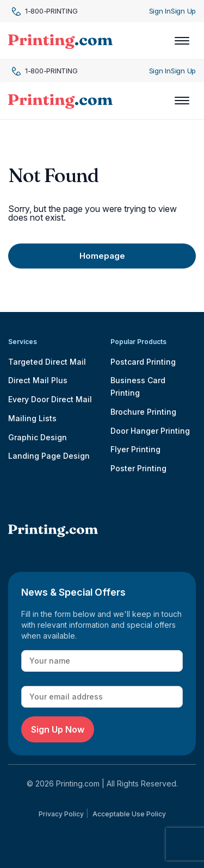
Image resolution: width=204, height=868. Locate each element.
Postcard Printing (143, 362)
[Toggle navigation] (182, 41)
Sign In (160, 11)
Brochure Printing (143, 412)
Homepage (102, 256)
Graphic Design (38, 437)
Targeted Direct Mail (47, 362)
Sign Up (183, 11)
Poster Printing (138, 468)
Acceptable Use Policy (129, 814)
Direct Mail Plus (38, 380)
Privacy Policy (61, 814)
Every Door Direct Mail (50, 399)
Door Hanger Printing (150, 431)
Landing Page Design (49, 456)
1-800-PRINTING (45, 11)
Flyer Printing (135, 449)
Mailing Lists (32, 418)
